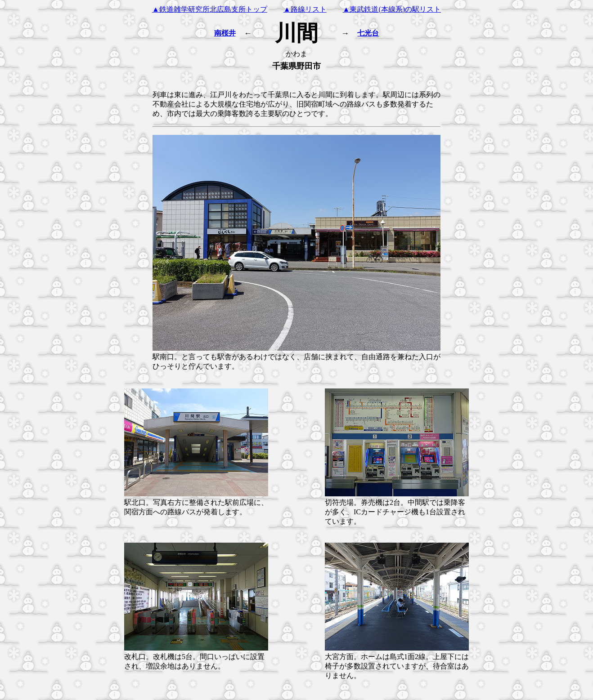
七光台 (368, 33)
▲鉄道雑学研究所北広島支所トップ (210, 9)
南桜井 (225, 33)
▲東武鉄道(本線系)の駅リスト (392, 9)
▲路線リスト (305, 9)
